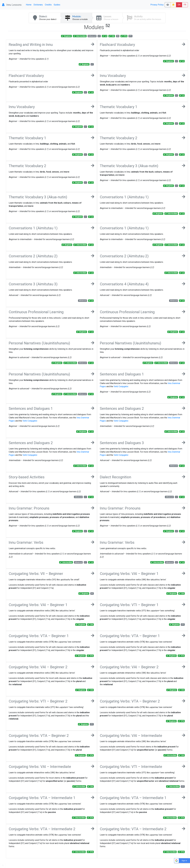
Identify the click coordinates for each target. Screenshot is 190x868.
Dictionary (38, 5)
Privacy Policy (157, 5)
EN (179, 5)
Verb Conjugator (121, 386)
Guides (57, 5)
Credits (48, 5)
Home (29, 5)
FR (185, 5)
